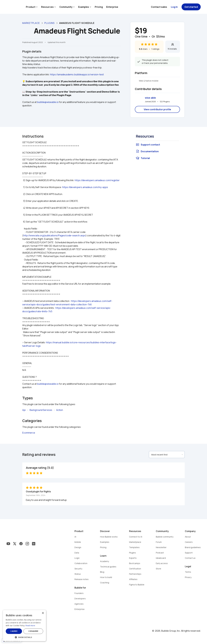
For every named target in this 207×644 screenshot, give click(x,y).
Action (60, 410)
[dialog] (24, 626)
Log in (174, 7)
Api (24, 410)
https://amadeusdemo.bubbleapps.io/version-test (77, 74)
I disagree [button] (33, 631)
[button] (24, 637)
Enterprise (112, 7)
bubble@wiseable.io (48, 102)
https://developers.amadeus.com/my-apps (85, 187)
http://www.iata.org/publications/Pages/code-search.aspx (54, 235)
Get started (191, 7)
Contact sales (159, 7)
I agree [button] (14, 631)
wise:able (150, 98)
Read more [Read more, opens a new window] (30, 626)
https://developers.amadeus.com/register (97, 180)
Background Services (41, 410)
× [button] (43, 613)
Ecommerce (29, 433)
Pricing (99, 7)
